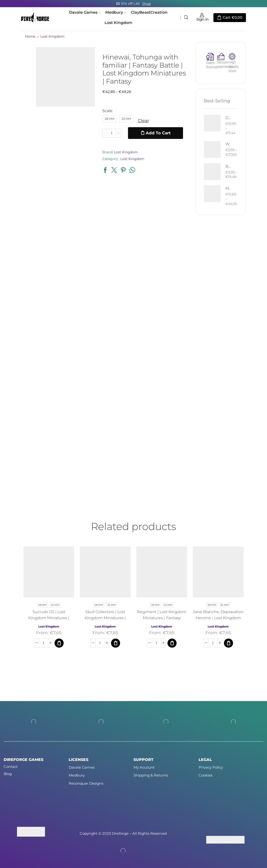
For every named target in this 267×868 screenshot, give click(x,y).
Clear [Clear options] (143, 121)
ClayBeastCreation (149, 12)
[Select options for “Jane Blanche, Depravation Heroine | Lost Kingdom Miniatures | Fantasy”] (228, 643)
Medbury (116, 12)
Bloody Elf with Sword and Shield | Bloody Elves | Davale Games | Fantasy (228, 166)
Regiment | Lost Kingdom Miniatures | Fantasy (162, 615)
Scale (107, 111)
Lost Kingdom (118, 23)
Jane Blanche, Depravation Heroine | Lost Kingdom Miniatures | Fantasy (218, 618)
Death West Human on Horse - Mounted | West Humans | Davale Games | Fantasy (228, 118)
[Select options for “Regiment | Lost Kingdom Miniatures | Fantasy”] (172, 643)
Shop (146, 4)
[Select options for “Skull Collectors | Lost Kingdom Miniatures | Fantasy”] (116, 643)
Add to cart (158, 133)
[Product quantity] (111, 133)
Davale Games (85, 12)
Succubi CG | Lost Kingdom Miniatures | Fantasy (49, 618)
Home (30, 36)
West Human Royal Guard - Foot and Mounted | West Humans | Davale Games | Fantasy (228, 144)
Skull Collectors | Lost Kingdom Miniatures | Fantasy (105, 618)
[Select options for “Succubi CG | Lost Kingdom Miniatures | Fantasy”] (59, 643)
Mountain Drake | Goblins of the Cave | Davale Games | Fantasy (228, 188)
